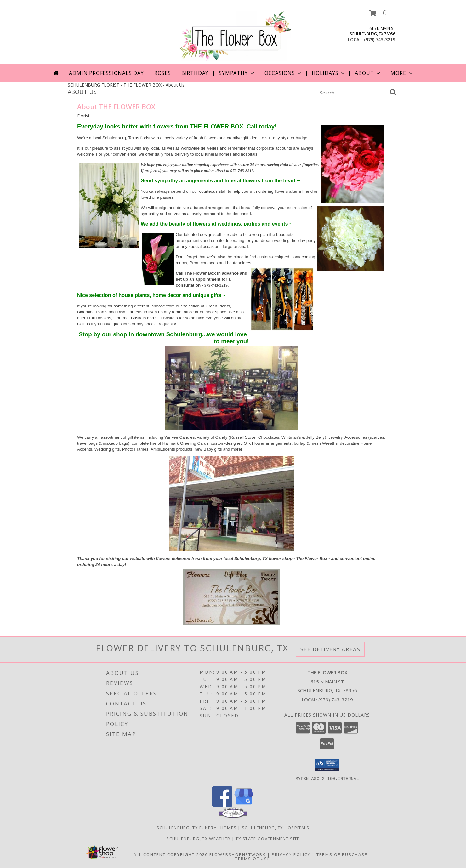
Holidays (329, 73)
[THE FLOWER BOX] (235, 35)
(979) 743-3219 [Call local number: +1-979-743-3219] (380, 40)
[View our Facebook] (222, 805)
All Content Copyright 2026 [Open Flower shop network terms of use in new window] (171, 854)
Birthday (195, 73)
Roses (163, 73)
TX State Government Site (267, 838)
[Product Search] (353, 93)
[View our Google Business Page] (244, 805)
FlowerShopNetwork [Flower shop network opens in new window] (238, 854)
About (368, 73)
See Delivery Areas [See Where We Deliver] (330, 649)
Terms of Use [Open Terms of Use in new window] (253, 858)
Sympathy (237, 73)
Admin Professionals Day (106, 73)
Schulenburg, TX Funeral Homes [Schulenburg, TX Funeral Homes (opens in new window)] (196, 827)
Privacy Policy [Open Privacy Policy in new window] (291, 854)
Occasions (284, 73)
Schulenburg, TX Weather (198, 838)
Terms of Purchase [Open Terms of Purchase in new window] (342, 854)
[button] (378, 13)
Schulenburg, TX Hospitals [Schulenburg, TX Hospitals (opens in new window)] (276, 827)
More (402, 73)
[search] (393, 92)
